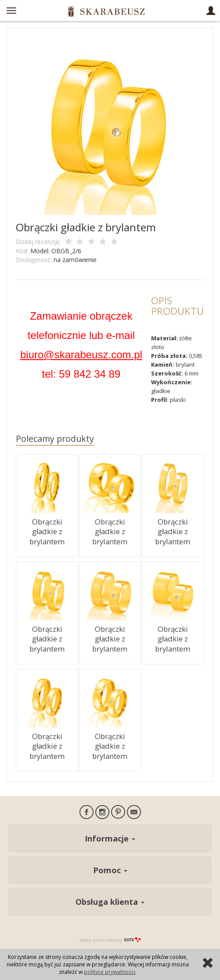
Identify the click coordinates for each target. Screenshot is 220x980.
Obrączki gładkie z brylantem (47, 532)
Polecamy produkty (55, 439)
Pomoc (110, 870)
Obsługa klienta (110, 902)
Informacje (110, 838)
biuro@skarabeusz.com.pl (81, 355)
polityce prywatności (110, 972)
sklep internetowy (110, 940)
